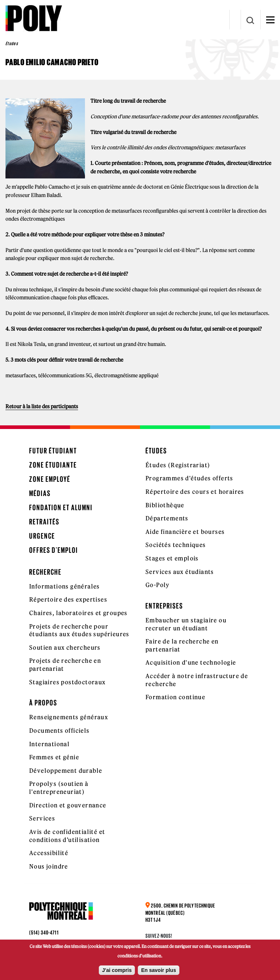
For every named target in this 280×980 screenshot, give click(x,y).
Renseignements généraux (69, 717)
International (49, 744)
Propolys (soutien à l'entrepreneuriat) (59, 788)
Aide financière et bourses (185, 532)
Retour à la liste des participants (42, 406)
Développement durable (66, 771)
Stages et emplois (172, 558)
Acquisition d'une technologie (191, 662)
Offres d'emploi (54, 550)
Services (42, 818)
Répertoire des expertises (68, 599)
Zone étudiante (53, 465)
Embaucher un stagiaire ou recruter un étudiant (186, 624)
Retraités (44, 522)
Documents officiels (59, 731)
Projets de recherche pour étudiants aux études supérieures (79, 630)
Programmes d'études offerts (189, 478)
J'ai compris (117, 970)
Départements (167, 518)
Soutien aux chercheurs (65, 648)
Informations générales (65, 586)
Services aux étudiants (180, 572)
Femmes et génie (54, 757)
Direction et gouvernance (68, 805)
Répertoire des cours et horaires (195, 492)
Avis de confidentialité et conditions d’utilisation (67, 836)
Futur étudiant (53, 451)
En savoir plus (159, 970)
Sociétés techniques (176, 545)
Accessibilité (49, 853)
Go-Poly (158, 585)
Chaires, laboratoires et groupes (78, 613)
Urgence (42, 536)
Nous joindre (49, 866)
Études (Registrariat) (178, 465)
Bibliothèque (165, 505)
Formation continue (175, 697)
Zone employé (50, 479)
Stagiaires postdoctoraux (67, 682)
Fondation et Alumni (61, 507)
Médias (40, 493)
